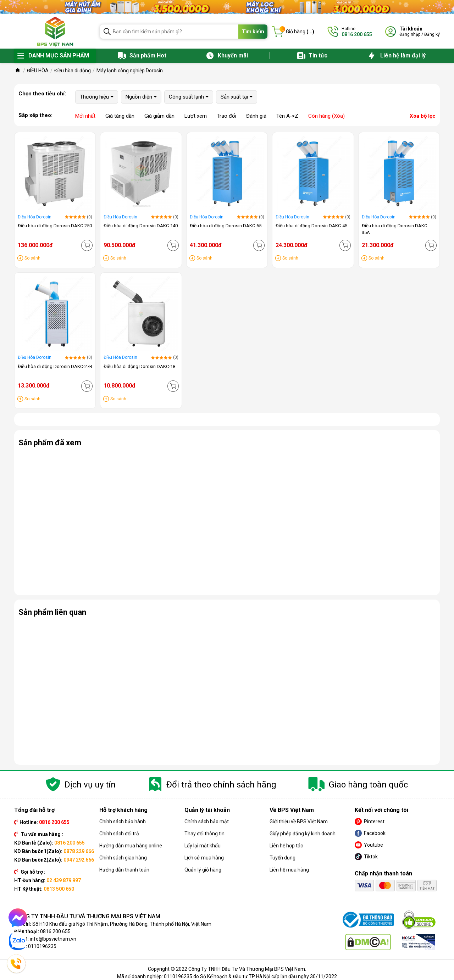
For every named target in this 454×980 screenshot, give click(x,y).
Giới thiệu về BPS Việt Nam (299, 822)
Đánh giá (256, 116)
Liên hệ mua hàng (289, 870)
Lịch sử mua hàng (204, 858)
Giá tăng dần (120, 116)
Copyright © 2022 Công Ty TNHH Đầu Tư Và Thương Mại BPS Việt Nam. (227, 969)
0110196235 (42, 946)
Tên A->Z (287, 116)
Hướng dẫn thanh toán (124, 870)
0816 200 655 (55, 931)
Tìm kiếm (253, 32)
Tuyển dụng (283, 858)
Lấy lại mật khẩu (203, 846)
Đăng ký (432, 34)
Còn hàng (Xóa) (326, 116)
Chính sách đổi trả (119, 834)
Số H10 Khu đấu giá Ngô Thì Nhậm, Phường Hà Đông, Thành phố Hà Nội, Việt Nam (122, 924)
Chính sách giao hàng (123, 858)
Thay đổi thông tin (204, 834)
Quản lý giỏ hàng (203, 870)
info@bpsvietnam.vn (53, 939)
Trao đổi (226, 116)
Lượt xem (196, 116)
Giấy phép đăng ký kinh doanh (303, 834)
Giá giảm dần (159, 116)
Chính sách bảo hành (123, 822)
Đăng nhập (410, 34)
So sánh (32, 258)
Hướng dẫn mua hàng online (131, 846)
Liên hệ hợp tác (286, 846)
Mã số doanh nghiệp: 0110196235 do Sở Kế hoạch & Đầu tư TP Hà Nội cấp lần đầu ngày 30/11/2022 (227, 976)
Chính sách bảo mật (207, 822)
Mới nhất (85, 116)
